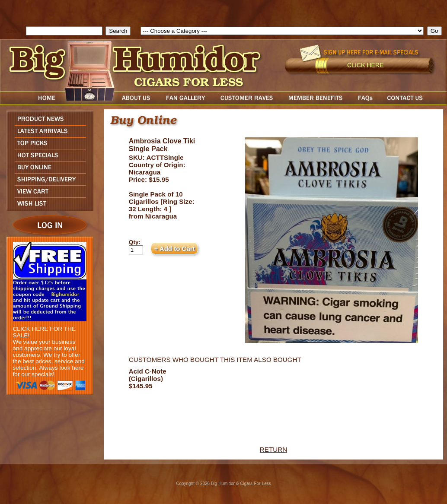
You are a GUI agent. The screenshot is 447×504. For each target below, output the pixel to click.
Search (15, 31)
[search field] (64, 31)
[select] (282, 31)
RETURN (273, 449)
